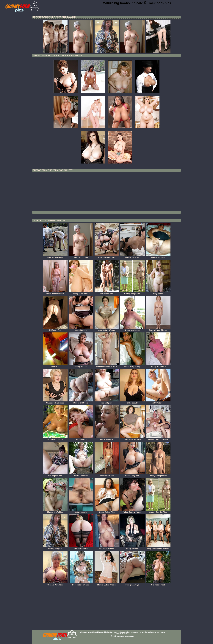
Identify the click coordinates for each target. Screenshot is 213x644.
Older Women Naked (55, 293)
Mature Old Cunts (81, 402)
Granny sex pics (55, 548)
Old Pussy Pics (55, 329)
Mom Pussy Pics (81, 548)
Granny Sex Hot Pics (158, 511)
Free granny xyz (132, 584)
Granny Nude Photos (81, 293)
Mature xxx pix (81, 511)
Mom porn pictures (55, 256)
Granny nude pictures (158, 475)
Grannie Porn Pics (55, 584)
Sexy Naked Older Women (158, 548)
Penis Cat (55, 366)
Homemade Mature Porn (107, 366)
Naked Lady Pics (132, 475)
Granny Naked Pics (107, 511)
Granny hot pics (81, 366)
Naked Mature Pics (107, 475)
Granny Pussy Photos (158, 329)
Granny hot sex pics (132, 438)
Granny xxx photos (132, 293)
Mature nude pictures (55, 402)
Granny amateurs (132, 548)
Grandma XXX (81, 438)
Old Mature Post (158, 584)
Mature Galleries (132, 256)
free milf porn (107, 402)
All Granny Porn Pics (107, 256)
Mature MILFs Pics (55, 511)
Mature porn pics (55, 475)
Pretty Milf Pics (107, 438)
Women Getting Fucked (158, 438)
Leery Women (81, 329)
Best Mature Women (81, 584)
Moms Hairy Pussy (132, 366)
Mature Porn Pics (81, 475)
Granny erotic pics (132, 329)
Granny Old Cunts (55, 438)
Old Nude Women (107, 548)
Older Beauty (132, 402)
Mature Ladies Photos (107, 584)
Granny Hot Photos (158, 366)
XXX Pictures (158, 402)
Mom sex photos (81, 256)
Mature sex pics (158, 256)
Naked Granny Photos (132, 511)
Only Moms (158, 293)
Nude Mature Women (107, 329)
